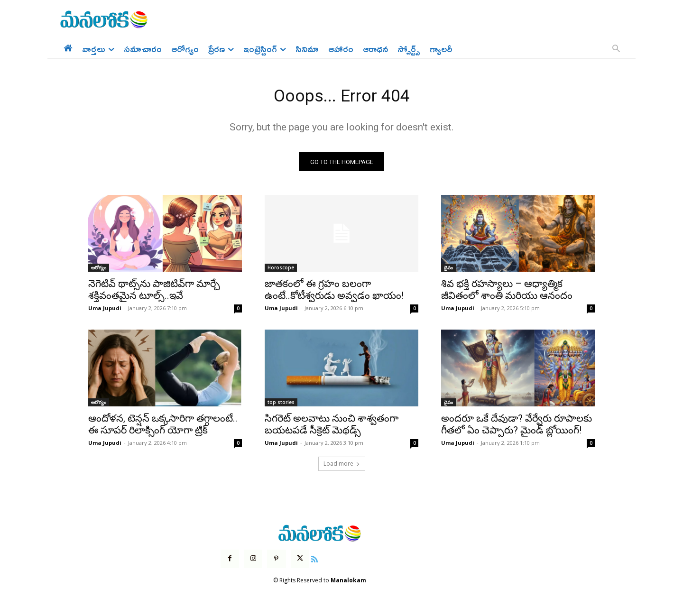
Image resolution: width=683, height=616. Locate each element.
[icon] (314, 561)
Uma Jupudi (105, 311)
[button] (616, 49)
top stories (281, 405)
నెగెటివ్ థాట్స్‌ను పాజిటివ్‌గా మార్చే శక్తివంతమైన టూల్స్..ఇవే (154, 293)
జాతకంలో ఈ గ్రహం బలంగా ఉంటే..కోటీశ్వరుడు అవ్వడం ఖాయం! (334, 293)
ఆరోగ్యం (99, 271)
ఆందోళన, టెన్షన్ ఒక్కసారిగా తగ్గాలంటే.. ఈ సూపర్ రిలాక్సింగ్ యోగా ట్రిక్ (163, 428)
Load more (342, 467)
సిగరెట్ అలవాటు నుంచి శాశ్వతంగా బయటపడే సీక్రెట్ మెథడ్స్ (332, 428)
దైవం (448, 271)
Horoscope (281, 271)
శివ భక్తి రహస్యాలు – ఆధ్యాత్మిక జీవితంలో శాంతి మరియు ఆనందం (507, 293)
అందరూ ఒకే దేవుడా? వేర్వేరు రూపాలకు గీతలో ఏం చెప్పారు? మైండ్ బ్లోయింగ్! (517, 428)
